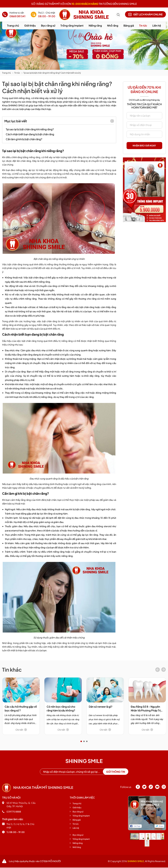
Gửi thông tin (116, 772)
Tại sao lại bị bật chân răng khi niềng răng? (30, 129)
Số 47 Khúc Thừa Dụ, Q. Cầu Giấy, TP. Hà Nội (19, 805)
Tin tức (143, 25)
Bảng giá (129, 25)
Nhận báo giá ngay (144, 145)
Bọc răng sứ (48, 25)
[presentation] (158, 670)
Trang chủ (13, 25)
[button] (81, 741)
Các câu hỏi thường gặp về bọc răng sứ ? (21, 708)
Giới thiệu (30, 25)
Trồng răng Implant (72, 25)
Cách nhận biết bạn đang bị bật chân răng (30, 134)
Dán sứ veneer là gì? (101, 707)
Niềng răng (95, 25)
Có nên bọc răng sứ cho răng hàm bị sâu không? (61, 708)
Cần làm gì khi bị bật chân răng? (24, 139)
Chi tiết (21, 730)
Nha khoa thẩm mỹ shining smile (38, 787)
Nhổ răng (113, 25)
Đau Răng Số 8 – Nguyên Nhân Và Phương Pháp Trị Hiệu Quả (146, 709)
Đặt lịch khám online (145, 14)
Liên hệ (157, 25)
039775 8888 (12, 812)
